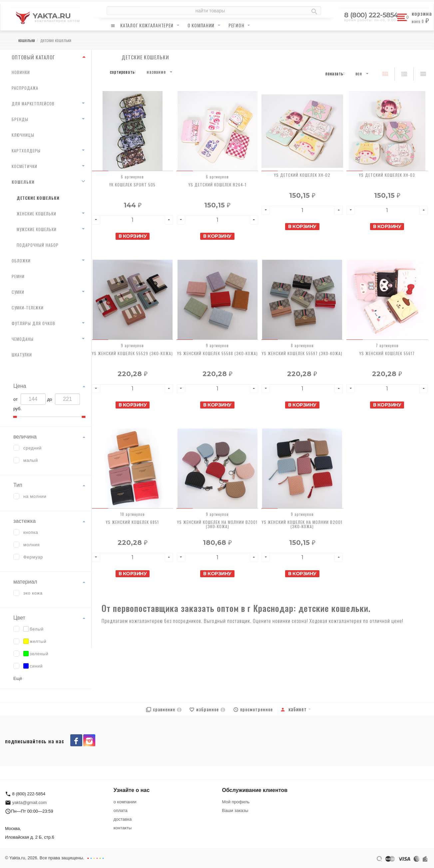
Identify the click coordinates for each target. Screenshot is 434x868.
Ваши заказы (235, 810)
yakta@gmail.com (30, 802)
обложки (21, 261)
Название (156, 72)
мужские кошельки (37, 229)
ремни (18, 276)
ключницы (23, 135)
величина (25, 437)
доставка (123, 819)
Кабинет (293, 709)
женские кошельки (36, 214)
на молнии (35, 496)
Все (359, 73)
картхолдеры (26, 151)
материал (25, 582)
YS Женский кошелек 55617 (387, 353)
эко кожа (33, 593)
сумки (18, 292)
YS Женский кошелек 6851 (132, 522)
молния (31, 545)
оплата (121, 810)
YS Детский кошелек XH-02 (302, 175)
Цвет (19, 618)
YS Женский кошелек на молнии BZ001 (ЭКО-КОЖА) (217, 524)
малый (31, 460)
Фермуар (33, 557)
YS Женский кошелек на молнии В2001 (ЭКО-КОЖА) (302, 524)
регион (236, 25)
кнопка (31, 532)
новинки (21, 72)
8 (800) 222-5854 (371, 15)
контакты (123, 828)
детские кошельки (38, 198)
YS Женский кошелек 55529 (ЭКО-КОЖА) (132, 353)
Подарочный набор (38, 245)
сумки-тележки (28, 308)
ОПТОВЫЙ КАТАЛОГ (33, 57)
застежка (24, 521)
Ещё (18, 678)
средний (32, 448)
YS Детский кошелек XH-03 (387, 175)
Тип (18, 485)
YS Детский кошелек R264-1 (217, 185)
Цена (20, 386)
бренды (20, 119)
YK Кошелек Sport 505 (132, 185)
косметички (24, 166)
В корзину (133, 236)
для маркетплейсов (33, 104)
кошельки (23, 182)
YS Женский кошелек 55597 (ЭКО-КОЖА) (302, 353)
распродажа (25, 88)
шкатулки (22, 355)
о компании (201, 25)
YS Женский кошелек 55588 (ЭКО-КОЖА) (217, 353)
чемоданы (23, 339)
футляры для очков (33, 323)
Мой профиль (236, 802)
